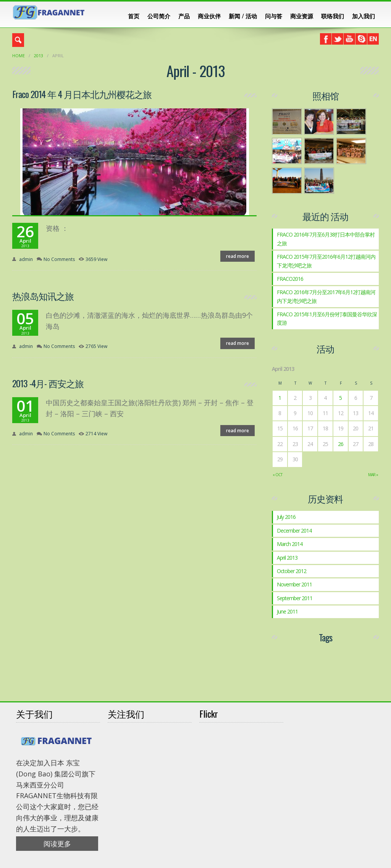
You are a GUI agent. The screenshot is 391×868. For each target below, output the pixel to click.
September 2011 (295, 598)
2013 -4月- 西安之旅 (48, 383)
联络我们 (333, 16)
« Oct (277, 475)
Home (19, 56)
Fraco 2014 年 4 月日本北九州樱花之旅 (82, 94)
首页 (134, 16)
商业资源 (302, 16)
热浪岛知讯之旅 (43, 296)
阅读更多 (57, 844)
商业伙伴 (209, 16)
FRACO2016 (290, 279)
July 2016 (286, 517)
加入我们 (364, 16)
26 (341, 444)
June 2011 (287, 611)
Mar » (373, 475)
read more (238, 256)
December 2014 (294, 531)
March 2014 (290, 544)
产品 (184, 16)
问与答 (274, 16)
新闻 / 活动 (243, 16)
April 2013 (287, 558)
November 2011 (294, 584)
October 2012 (292, 571)
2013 (39, 56)
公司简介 (159, 16)
